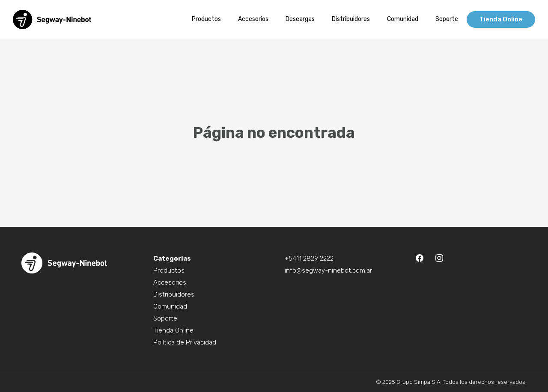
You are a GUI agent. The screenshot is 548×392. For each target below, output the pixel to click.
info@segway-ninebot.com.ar (328, 270)
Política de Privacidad (185, 342)
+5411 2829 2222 (309, 258)
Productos (169, 270)
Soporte (165, 318)
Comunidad (170, 306)
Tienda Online (173, 330)
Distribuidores (174, 294)
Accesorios (170, 282)
